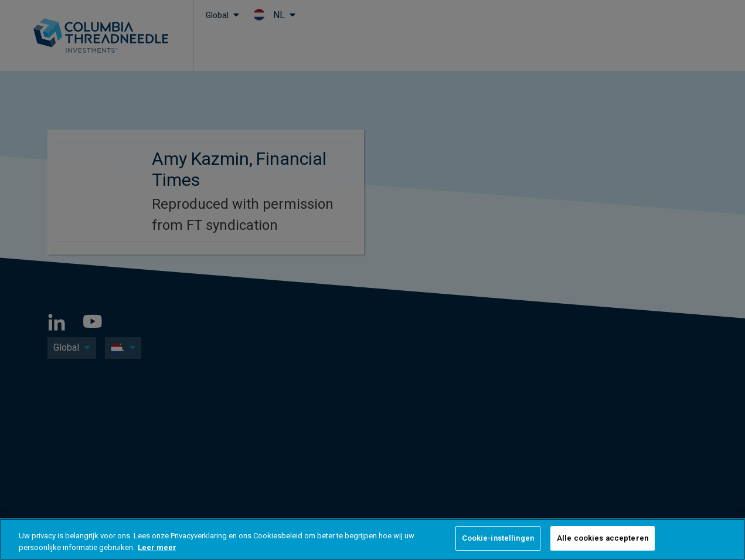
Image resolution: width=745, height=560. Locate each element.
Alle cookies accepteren (603, 538)
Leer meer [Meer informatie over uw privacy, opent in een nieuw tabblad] (157, 547)
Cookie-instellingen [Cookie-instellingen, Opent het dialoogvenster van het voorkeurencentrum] (498, 538)
